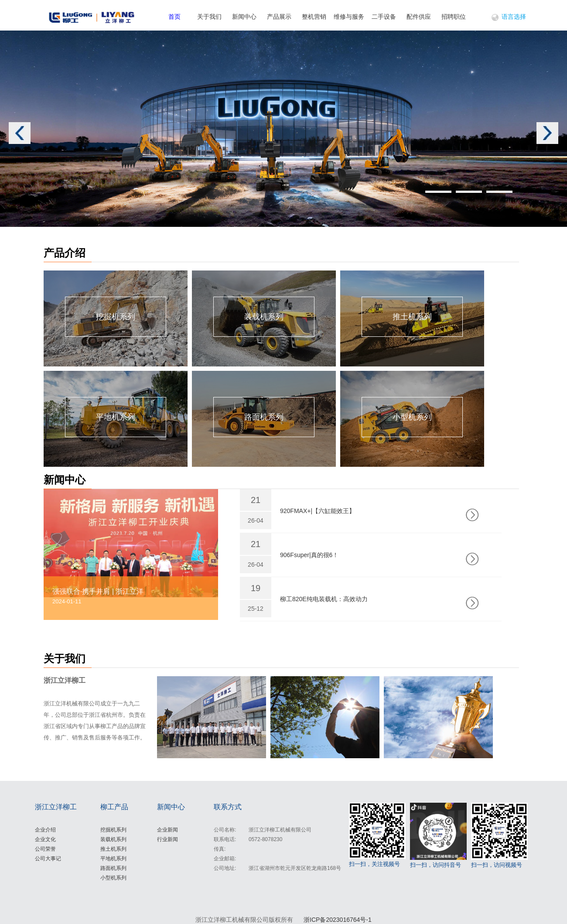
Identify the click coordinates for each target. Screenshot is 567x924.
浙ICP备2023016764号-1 (338, 920)
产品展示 (279, 17)
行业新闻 (167, 839)
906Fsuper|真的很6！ (309, 555)
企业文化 (45, 839)
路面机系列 (113, 868)
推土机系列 (113, 849)
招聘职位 (454, 17)
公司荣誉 (45, 849)
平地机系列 (113, 859)
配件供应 (419, 17)
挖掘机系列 (113, 830)
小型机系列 (113, 878)
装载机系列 (113, 839)
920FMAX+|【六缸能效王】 (318, 511)
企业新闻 (167, 830)
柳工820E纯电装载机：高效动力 (324, 599)
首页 (174, 17)
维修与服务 (349, 17)
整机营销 (314, 17)
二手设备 (384, 17)
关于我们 (209, 17)
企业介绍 (45, 830)
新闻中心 (244, 17)
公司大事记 (48, 859)
